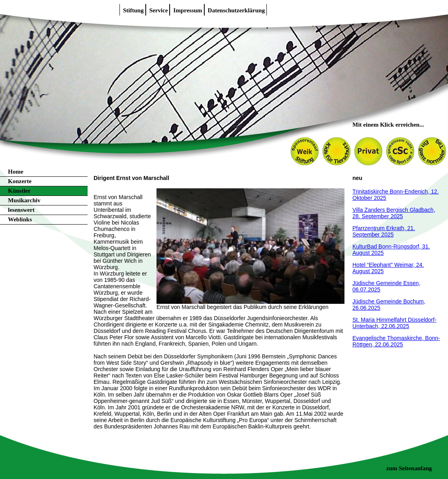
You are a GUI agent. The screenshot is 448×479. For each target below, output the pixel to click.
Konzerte (20, 181)
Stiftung (133, 10)
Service (159, 10)
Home (16, 172)
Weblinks (20, 219)
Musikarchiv (24, 200)
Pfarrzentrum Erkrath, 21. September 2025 (384, 231)
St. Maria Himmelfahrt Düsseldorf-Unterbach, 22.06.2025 (394, 323)
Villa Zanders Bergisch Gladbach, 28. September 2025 (394, 213)
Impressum (188, 10)
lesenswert (21, 210)
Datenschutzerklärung (236, 10)
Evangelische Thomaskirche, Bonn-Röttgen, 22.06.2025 (396, 341)
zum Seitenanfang (409, 468)
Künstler (19, 191)
